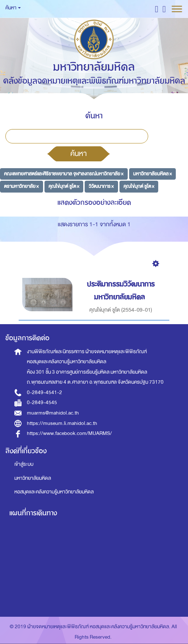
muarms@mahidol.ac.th (53, 413)
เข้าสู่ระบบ (24, 464)
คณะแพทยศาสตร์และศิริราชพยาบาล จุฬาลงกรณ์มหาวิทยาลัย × (64, 174)
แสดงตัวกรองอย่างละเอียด (94, 202)
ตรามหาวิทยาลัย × (21, 186)
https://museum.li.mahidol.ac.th (62, 423)
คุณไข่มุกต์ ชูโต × (64, 186)
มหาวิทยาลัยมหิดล (33, 478)
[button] (157, 9)
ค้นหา (79, 153)
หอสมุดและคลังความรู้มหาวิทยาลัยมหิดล (54, 492)
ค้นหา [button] (13, 8)
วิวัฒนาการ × (101, 186)
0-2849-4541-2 (44, 392)
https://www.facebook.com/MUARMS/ (69, 433)
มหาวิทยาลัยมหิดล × (152, 174)
